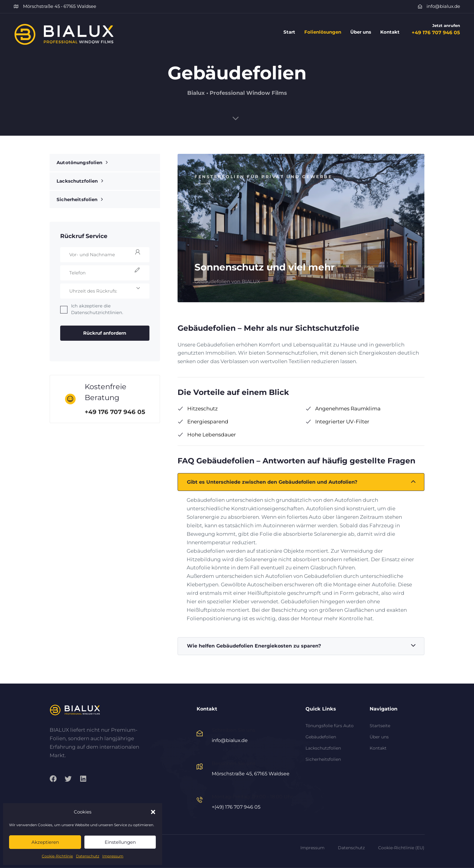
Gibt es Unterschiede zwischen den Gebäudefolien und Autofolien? (301, 482)
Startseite (380, 726)
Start (289, 32)
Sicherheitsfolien (80, 199)
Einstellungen (120, 842)
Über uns (361, 32)
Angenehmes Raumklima (343, 409)
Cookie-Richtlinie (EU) (401, 848)
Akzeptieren (45, 842)
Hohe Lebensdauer (207, 435)
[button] (153, 812)
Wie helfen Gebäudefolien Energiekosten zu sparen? (301, 646)
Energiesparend (203, 422)
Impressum (113, 856)
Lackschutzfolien (80, 181)
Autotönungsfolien (82, 162)
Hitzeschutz (198, 409)
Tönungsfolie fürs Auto (330, 726)
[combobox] (105, 291)
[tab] (301, 482)
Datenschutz (88, 856)
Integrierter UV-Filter (337, 422)
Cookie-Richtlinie (57, 856)
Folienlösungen (323, 32)
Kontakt (390, 32)
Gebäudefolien (321, 737)
